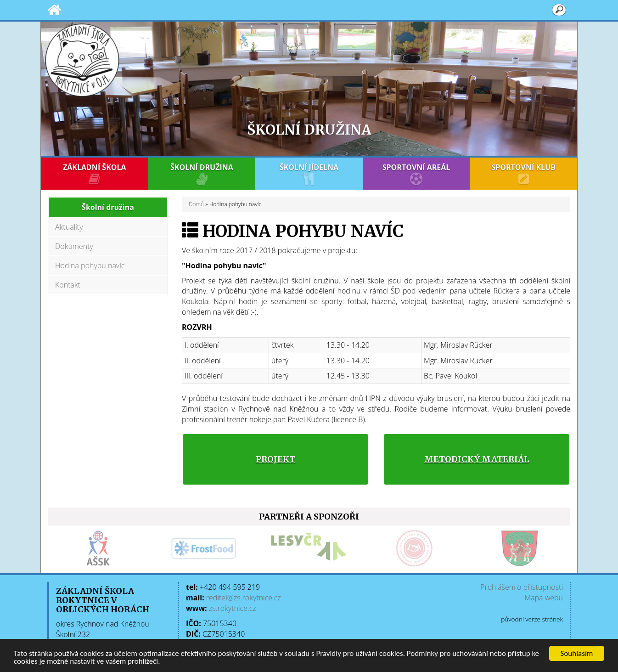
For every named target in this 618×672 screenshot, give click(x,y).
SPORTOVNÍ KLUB (523, 174)
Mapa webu (544, 598)
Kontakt (68, 285)
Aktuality (69, 227)
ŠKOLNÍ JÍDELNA (309, 174)
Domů (196, 204)
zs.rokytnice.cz (233, 608)
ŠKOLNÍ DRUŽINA (202, 174)
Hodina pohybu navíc (90, 265)
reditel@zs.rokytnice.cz (244, 598)
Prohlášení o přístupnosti (522, 587)
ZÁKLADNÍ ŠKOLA (95, 174)
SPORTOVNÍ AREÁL (416, 174)
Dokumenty (74, 246)
